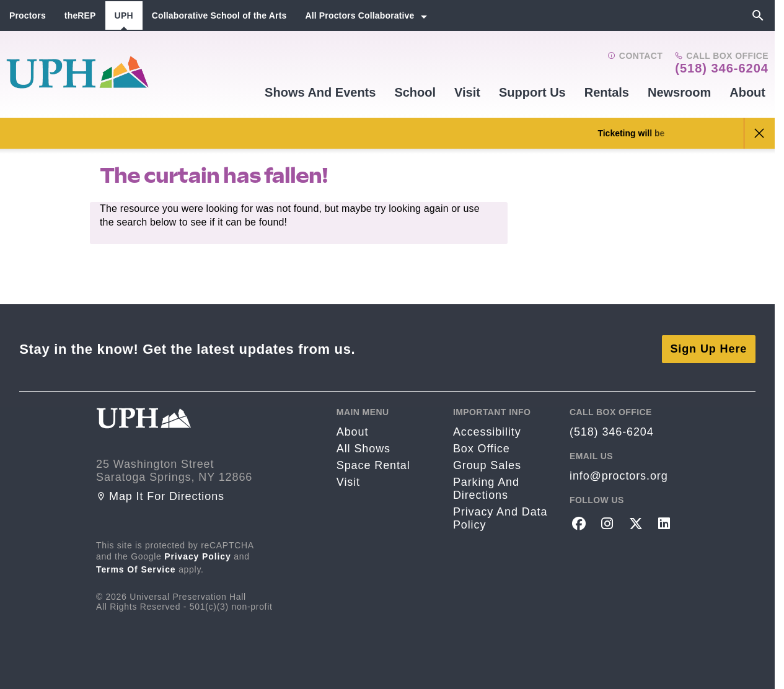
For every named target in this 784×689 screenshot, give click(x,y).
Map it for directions (160, 496)
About (747, 92)
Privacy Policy (198, 556)
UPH (124, 15)
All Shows (363, 449)
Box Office (482, 449)
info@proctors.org (619, 476)
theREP (80, 15)
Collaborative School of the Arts (219, 15)
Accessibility (487, 432)
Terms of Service (136, 569)
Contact (635, 56)
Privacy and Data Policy (500, 518)
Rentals (607, 92)
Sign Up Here (708, 349)
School (415, 92)
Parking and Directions (486, 489)
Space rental (373, 465)
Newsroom (679, 92)
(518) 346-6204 (722, 68)
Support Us (532, 92)
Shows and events (320, 92)
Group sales (487, 465)
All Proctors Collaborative (359, 15)
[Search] (758, 15)
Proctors (28, 15)
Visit (467, 92)
